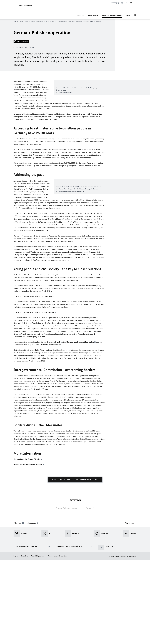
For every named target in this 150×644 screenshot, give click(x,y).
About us (80, 15)
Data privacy (25, 640)
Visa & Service (93, 15)
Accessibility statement (38, 640)
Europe (53, 22)
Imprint (16, 640)
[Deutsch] (127, 3)
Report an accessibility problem (58, 640)
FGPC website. (49, 396)
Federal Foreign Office (22, 22)
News (128, 15)
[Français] (136, 3)
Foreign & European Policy (112, 15)
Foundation (80, 426)
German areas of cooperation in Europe (70, 22)
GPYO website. (49, 380)
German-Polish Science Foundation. (48, 429)
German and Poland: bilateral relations (28, 549)
